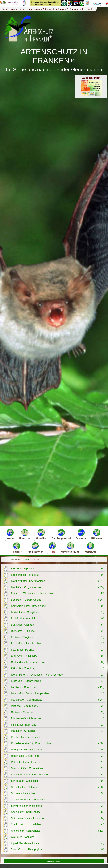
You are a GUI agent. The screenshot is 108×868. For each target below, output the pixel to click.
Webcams (90, 547)
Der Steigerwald (61, 534)
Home (10, 534)
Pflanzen (97, 534)
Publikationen (35, 547)
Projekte (17, 547)
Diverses (81, 534)
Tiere (52, 547)
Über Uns (25, 534)
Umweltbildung (70, 547)
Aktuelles (41, 534)
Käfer (37, 559)
